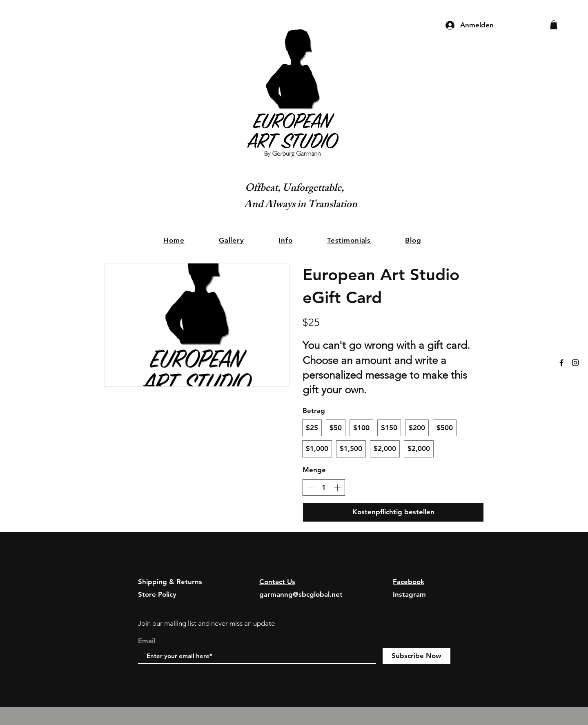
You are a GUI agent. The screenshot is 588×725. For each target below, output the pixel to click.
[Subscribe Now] (416, 656)
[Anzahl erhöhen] (337, 488)
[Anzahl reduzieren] (311, 488)
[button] (554, 25)
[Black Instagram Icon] (575, 363)
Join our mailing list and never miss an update (206, 623)
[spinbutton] (324, 488)
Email (147, 641)
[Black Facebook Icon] (561, 363)
